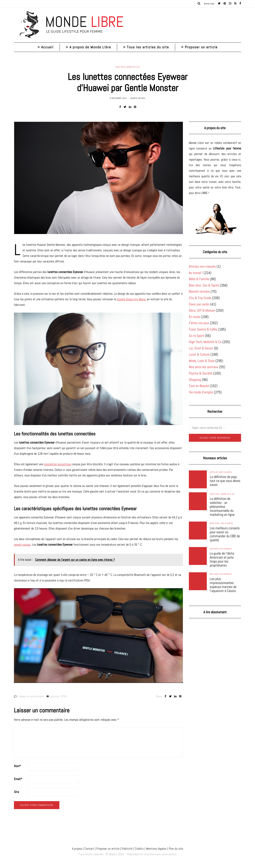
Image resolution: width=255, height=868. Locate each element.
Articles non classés (202, 266)
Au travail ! (196, 273)
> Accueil (46, 47)
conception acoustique (57, 464)
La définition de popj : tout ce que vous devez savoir (225, 481)
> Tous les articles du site (146, 47)
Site (16, 792)
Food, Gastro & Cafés (203, 329)
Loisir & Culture (199, 354)
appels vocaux (22, 545)
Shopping (195, 380)
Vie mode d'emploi (201, 392)
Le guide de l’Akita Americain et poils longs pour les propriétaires (222, 559)
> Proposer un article (199, 47)
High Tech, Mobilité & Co (128, 67)
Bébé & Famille (199, 279)
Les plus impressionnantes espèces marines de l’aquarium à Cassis (223, 585)
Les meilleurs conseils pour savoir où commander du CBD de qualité (225, 534)
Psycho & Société (201, 373)
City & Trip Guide (200, 298)
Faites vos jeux (199, 323)
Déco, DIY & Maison (202, 310)
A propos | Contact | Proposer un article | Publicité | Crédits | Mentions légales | (120, 849)
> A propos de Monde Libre (88, 47)
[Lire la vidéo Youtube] (98, 636)
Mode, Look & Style (202, 361)
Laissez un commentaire (31, 696)
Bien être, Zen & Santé (204, 285)
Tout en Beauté (199, 386)
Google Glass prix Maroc (131, 299)
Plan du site (176, 849)
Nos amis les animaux (204, 367)
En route (194, 317)
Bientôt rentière (199, 291)
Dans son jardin (199, 304)
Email (18, 779)
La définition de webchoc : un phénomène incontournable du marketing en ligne (222, 507)
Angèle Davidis (138, 98)
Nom (17, 766)
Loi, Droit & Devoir (201, 348)
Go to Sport (196, 336)
